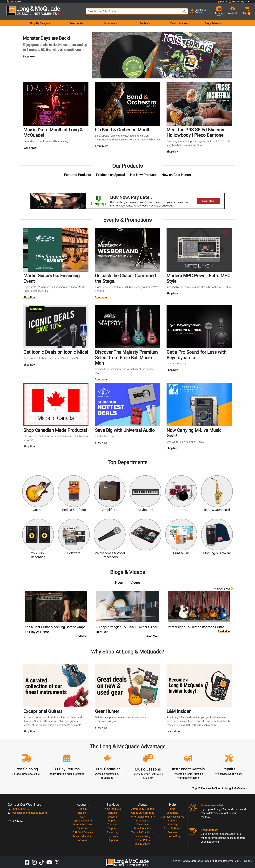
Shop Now (29, 57)
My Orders (83, 828)
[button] (246, 12)
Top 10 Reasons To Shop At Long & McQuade (220, 788)
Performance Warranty (143, 817)
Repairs (113, 821)
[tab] (77, 176)
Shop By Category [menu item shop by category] (40, 23)
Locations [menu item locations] (110, 23)
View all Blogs (224, 589)
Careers (172, 821)
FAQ (172, 809)
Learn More (30, 148)
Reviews (172, 832)
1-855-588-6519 (18, 809)
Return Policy (143, 840)
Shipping (113, 840)
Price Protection (143, 828)
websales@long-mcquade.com (27, 813)
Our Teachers (143, 844)
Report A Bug (172, 836)
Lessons (113, 817)
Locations (172, 813)
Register (83, 813)
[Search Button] (185, 11)
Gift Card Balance (83, 832)
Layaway (113, 836)
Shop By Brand (172, 828)
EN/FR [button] (242, 2)
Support (113, 828)
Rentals (113, 813)
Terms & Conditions (142, 832)
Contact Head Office (172, 817)
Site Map (172, 824)
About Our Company (143, 813)
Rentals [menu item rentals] (144, 23)
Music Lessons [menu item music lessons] (178, 23)
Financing (113, 832)
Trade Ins (113, 824)
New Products (113, 809)
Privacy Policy (143, 836)
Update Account (83, 821)
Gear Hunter (76, 23)
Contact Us (14, 2)
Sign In (83, 809)
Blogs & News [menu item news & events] (213, 23)
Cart (83, 817)
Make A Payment (83, 824)
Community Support (142, 809)
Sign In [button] (222, 2)
